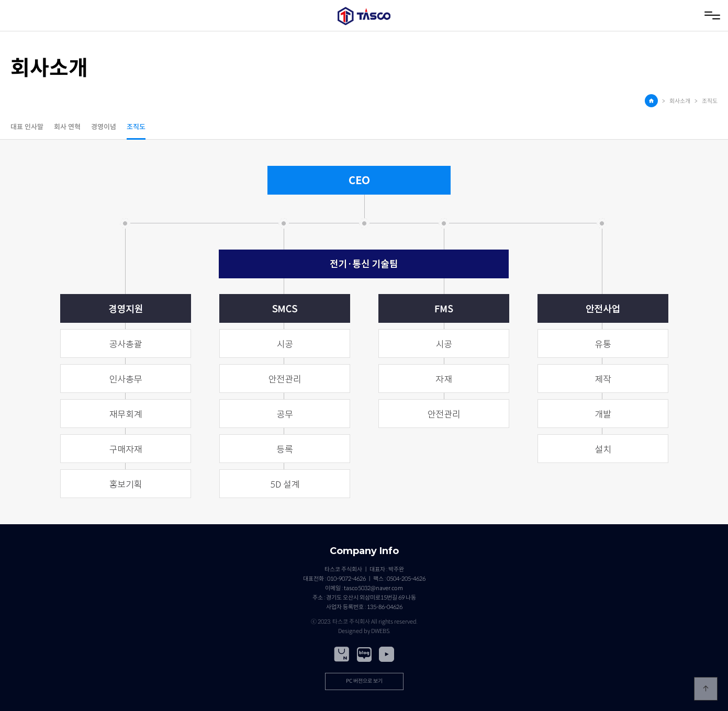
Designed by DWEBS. (364, 631)
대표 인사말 (27, 127)
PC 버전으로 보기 (364, 681)
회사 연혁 (67, 127)
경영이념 (104, 127)
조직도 (136, 127)
